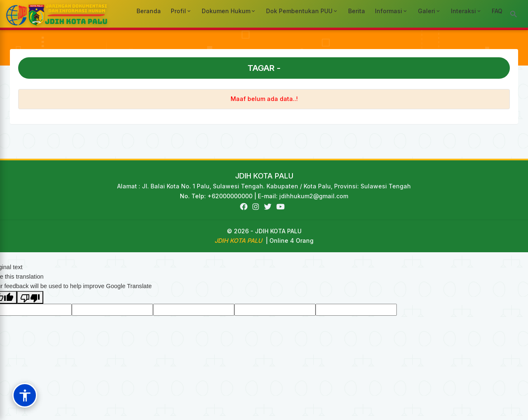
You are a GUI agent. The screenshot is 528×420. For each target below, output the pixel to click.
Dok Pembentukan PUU (302, 11)
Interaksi (466, 11)
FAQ (497, 11)
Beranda (149, 11)
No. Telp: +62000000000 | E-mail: (230, 196)
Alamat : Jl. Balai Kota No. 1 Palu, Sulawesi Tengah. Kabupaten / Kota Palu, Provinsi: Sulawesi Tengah (264, 186)
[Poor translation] (30, 297)
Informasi (391, 11)
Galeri (429, 11)
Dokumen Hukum (229, 11)
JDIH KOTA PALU (264, 176)
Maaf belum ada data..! (264, 99)
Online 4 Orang (291, 241)
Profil (181, 11)
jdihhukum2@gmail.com (314, 196)
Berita (357, 11)
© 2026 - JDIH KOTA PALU (264, 231)
